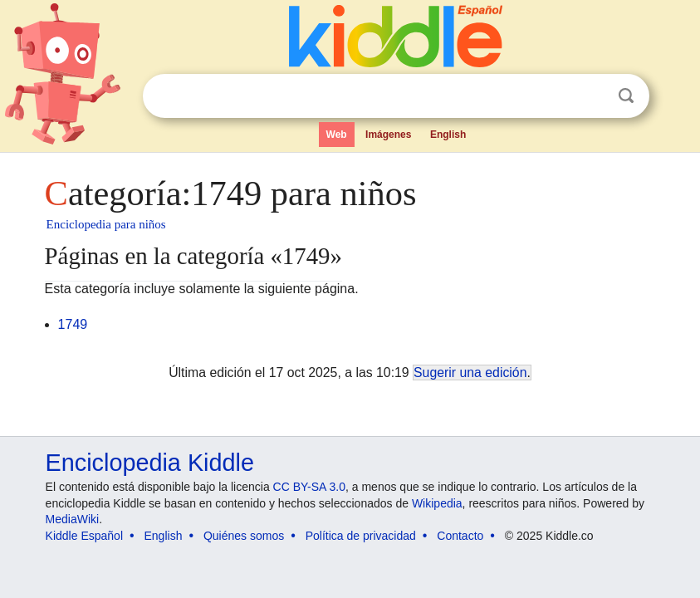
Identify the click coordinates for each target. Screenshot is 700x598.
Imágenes (388, 135)
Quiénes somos (244, 536)
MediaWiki (73, 519)
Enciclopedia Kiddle (150, 463)
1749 (73, 324)
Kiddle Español (84, 536)
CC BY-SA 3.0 (309, 487)
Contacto (460, 536)
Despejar (592, 96)
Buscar (626, 96)
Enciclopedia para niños (106, 224)
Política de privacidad (361, 536)
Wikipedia (437, 503)
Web (337, 135)
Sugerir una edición (470, 373)
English (448, 135)
